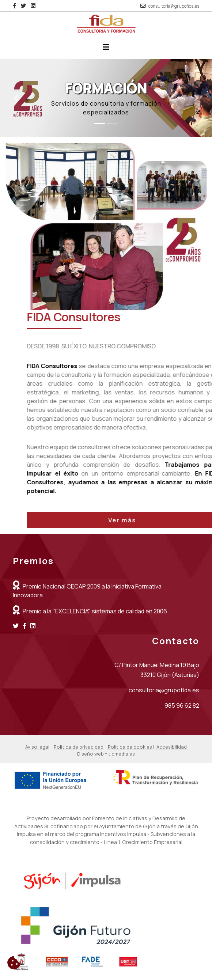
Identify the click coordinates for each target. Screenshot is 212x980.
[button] (16, 98)
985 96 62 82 (182, 705)
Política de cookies (130, 747)
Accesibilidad (172, 747)
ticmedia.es (122, 754)
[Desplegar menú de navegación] (106, 49)
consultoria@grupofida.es (174, 6)
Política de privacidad (79, 747)
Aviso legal (37, 747)
